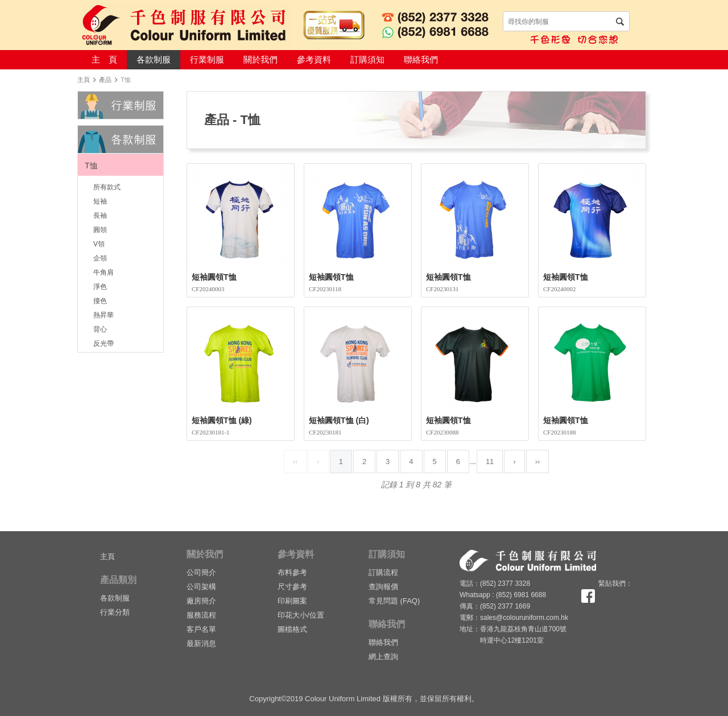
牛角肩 (104, 272)
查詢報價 (383, 587)
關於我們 (260, 59)
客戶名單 (201, 629)
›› (538, 462)
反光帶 (104, 343)
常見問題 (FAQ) (394, 601)
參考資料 (314, 59)
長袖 (100, 215)
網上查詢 (383, 657)
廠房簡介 (201, 601)
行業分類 (115, 612)
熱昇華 (104, 314)
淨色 (100, 286)
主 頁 (104, 59)
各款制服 (154, 59)
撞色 (100, 300)
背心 (100, 329)
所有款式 (107, 187)
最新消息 (201, 643)
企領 (100, 258)
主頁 (84, 80)
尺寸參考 (292, 587)
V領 (99, 243)
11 (490, 462)
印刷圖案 (292, 601)
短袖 (100, 201)
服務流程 (201, 615)
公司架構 (201, 587)
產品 (105, 80)
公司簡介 (201, 572)
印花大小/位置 (301, 615)
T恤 (91, 165)
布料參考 (292, 572)
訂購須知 (367, 59)
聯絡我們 (421, 59)
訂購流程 (383, 572)
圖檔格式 (292, 629)
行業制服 (207, 59)
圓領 (100, 229)
